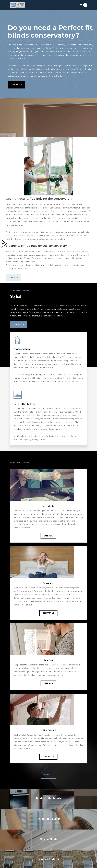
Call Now (13, 277)
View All (48, 775)
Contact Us (16, 85)
